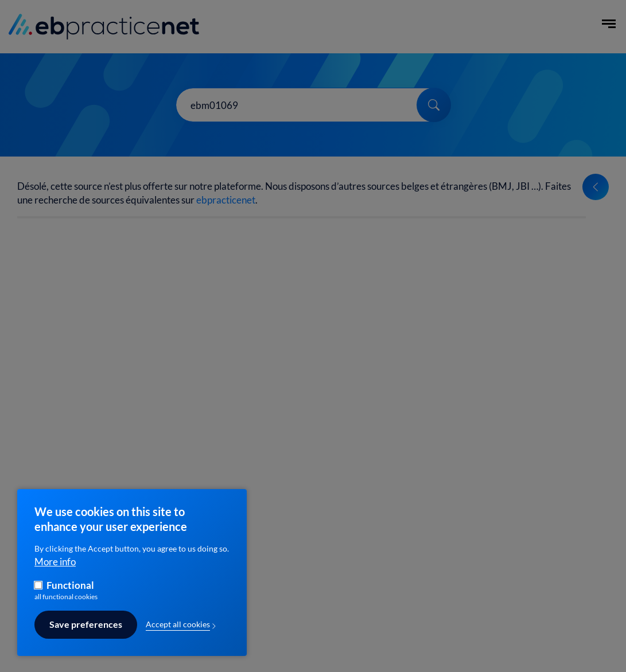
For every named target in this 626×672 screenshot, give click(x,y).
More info (55, 569)
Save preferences (86, 632)
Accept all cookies (178, 632)
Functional (70, 593)
